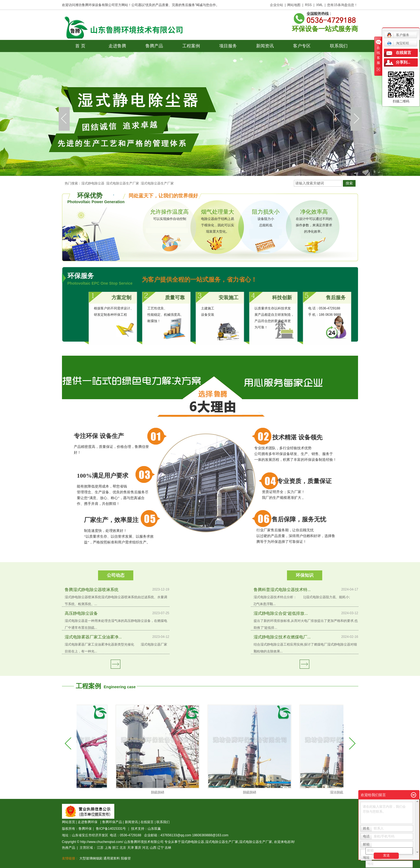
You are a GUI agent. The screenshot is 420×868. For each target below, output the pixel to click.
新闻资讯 (265, 46)
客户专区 (302, 46)
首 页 (80, 46)
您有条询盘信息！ (342, 5)
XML (320, 5)
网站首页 (69, 822)
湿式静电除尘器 (93, 183)
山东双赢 (154, 829)
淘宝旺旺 (398, 43)
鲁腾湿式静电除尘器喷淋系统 (92, 590)
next (356, 119)
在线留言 (147, 822)
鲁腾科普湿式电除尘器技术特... (282, 590)
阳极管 (126, 858)
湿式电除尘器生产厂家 (123, 183)
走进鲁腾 (117, 46)
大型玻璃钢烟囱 (91, 858)
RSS (308, 5)
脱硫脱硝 (166, 792)
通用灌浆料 (112, 858)
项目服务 (228, 46)
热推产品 (69, 848)
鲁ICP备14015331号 (111, 829)
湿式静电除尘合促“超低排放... (281, 613)
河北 (145, 848)
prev (64, 119)
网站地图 (294, 5)
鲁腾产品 (154, 46)
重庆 (138, 848)
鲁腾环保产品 (112, 822)
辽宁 (161, 848)
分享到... (403, 62)
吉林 (168, 848)
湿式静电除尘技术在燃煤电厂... (282, 637)
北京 (123, 848)
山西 (153, 848)
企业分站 (277, 5)
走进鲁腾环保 (89, 822)
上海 (108, 848)
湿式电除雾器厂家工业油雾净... (93, 637)
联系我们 (339, 46)
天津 (131, 848)
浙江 (115, 848)
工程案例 (191, 46)
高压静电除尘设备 (81, 613)
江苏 (100, 848)
